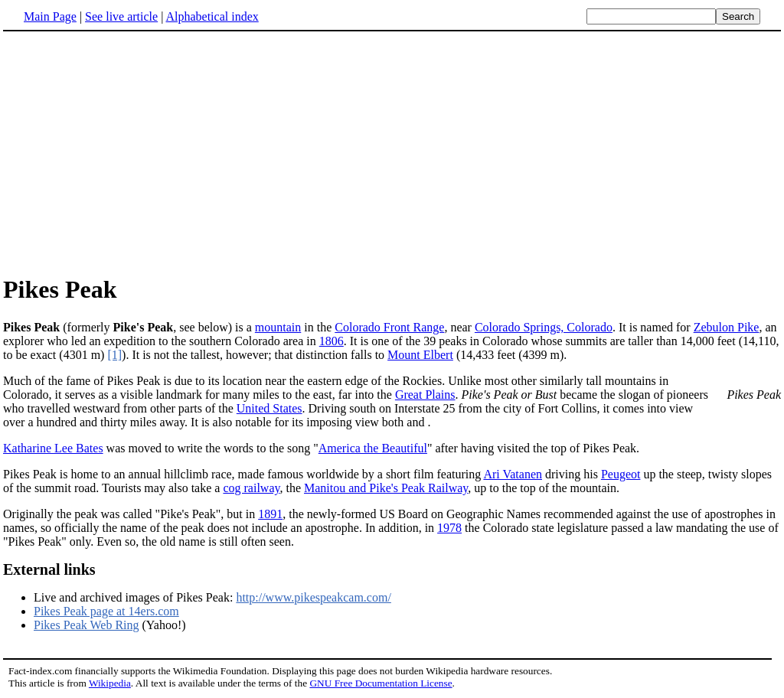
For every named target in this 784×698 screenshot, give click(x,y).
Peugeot (621, 474)
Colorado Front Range (389, 327)
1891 (270, 514)
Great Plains (425, 395)
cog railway (251, 488)
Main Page (50, 16)
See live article (121, 16)
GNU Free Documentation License (381, 683)
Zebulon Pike (727, 327)
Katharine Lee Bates (53, 448)
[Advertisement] (392, 152)
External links (49, 569)
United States (269, 408)
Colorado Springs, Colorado (544, 327)
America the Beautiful (373, 448)
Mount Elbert (420, 355)
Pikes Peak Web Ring (87, 625)
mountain (278, 327)
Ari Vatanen (513, 474)
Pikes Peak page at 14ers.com (106, 611)
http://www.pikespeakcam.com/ (313, 597)
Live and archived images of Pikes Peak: (135, 597)
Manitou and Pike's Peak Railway (386, 488)
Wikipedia (110, 683)
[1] (114, 355)
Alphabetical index (212, 16)
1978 (449, 528)
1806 (332, 341)
